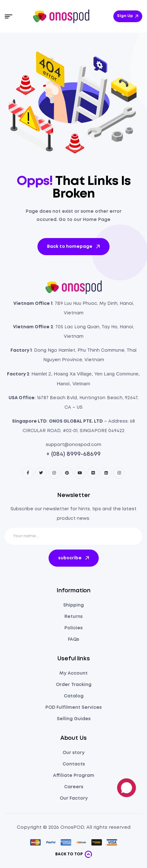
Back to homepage (74, 247)
